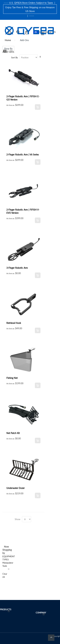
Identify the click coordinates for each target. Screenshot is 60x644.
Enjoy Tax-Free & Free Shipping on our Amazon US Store (30, 9)
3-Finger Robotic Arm (17, 268)
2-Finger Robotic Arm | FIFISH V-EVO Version (23, 211)
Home (8, 40)
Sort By (15, 57)
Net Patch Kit (13, 433)
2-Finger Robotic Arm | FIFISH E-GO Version (23, 98)
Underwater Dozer (16, 488)
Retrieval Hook (14, 323)
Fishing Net (12, 378)
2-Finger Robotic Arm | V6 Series (23, 154)
